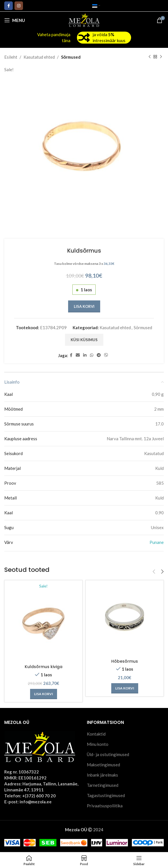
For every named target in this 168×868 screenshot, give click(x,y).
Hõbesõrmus (125, 661)
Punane (157, 542)
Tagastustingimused (106, 796)
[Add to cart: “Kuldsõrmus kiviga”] (44, 694)
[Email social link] (78, 355)
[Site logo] (84, 20)
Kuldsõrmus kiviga (44, 667)
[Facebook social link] (9, 6)
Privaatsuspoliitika (105, 806)
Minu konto (98, 744)
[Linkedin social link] (85, 355)
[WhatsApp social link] (92, 355)
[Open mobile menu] (15, 20)
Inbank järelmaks (102, 775)
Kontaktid (96, 734)
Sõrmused (71, 57)
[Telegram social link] (99, 355)
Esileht (11, 57)
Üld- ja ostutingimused (108, 755)
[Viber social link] (106, 355)
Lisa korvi (84, 306)
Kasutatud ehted (39, 57)
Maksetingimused (103, 765)
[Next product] (161, 57)
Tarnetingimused (103, 785)
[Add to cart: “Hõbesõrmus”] (125, 688)
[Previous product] (150, 57)
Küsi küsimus (84, 340)
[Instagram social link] (19, 6)
